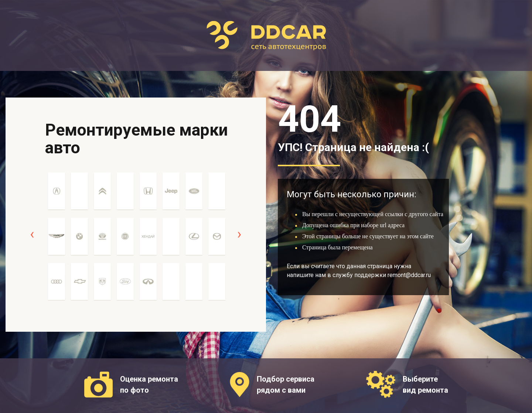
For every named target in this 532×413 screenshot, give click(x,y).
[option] (57, 240)
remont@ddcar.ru (409, 275)
